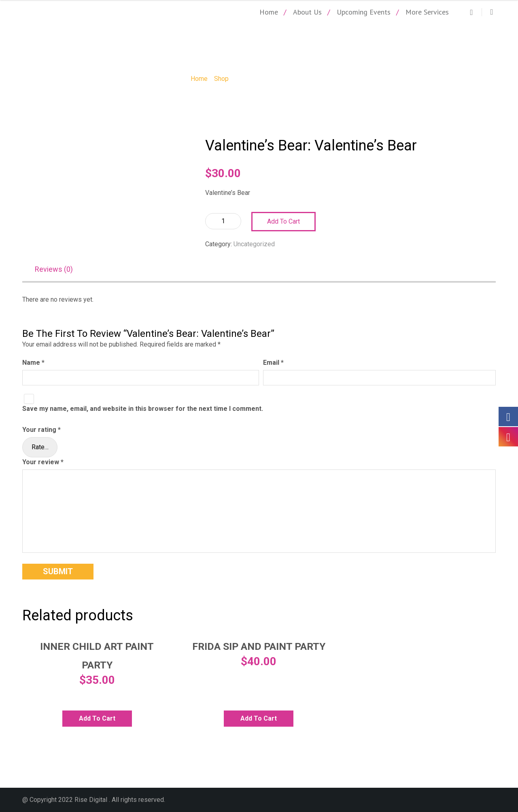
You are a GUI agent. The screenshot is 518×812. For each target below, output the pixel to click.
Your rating (41, 430)
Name (33, 363)
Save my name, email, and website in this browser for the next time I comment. (143, 409)
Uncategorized (254, 244)
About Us (307, 12)
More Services (427, 12)
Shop (221, 79)
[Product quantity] (223, 221)
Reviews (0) (54, 269)
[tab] (58, 270)
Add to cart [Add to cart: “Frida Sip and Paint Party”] (259, 718)
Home (269, 12)
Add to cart (283, 221)
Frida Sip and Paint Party (259, 647)
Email (273, 363)
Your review (43, 462)
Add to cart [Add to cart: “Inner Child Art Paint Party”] (97, 718)
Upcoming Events (364, 12)
